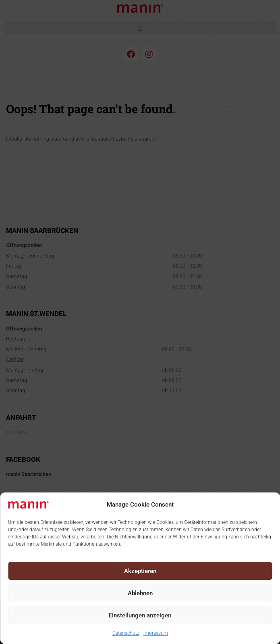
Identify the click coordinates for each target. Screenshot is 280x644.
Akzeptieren (140, 571)
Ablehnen (140, 593)
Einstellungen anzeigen (140, 615)
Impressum (156, 633)
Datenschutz (126, 633)
